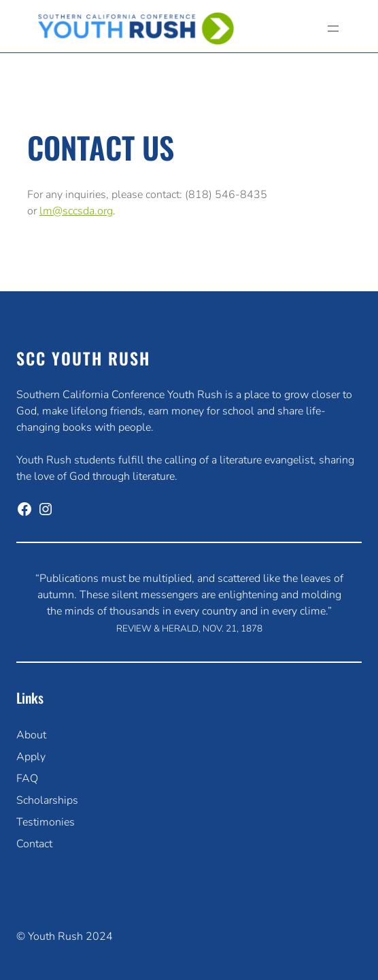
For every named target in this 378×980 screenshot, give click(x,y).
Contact (34, 844)
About (31, 735)
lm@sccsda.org (76, 211)
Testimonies (46, 822)
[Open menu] (333, 29)
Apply (31, 757)
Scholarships (47, 800)
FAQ (27, 779)
